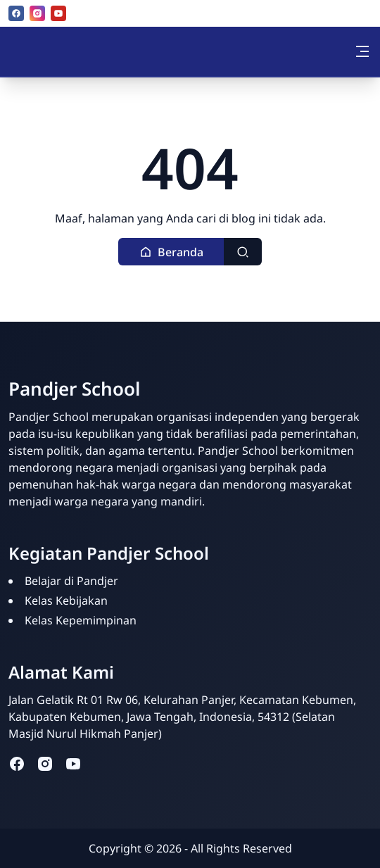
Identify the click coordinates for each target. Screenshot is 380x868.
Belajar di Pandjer (71, 581)
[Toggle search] (243, 252)
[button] (171, 252)
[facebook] (16, 13)
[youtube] (58, 13)
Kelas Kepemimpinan (81, 620)
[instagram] (37, 13)
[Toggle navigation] (362, 51)
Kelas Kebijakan (66, 600)
